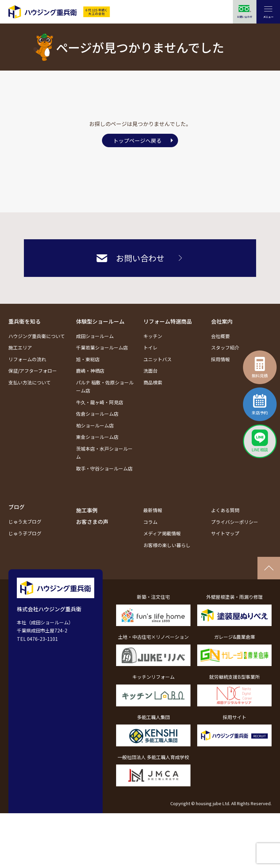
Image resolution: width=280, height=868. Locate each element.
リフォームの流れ (27, 359)
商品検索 (153, 382)
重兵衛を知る (25, 321)
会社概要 (220, 336)
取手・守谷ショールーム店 (104, 468)
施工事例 (87, 510)
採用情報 (220, 359)
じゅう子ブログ (25, 533)
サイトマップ (225, 533)
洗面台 (150, 371)
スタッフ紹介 (225, 347)
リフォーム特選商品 (168, 321)
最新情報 (153, 510)
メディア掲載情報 (162, 533)
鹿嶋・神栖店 (90, 371)
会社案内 (222, 321)
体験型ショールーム (100, 321)
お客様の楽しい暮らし (167, 545)
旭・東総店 (88, 359)
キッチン (153, 336)
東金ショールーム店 (97, 437)
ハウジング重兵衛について (37, 336)
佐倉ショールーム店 (97, 414)
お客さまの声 (92, 522)
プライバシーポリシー (235, 522)
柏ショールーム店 (95, 425)
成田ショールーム (95, 336)
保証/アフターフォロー (33, 371)
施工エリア (20, 347)
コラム (150, 522)
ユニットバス (157, 359)
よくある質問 (225, 510)
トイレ (150, 347)
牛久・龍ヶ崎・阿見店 (100, 402)
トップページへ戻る (137, 140)
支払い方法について (30, 382)
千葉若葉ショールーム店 (102, 347)
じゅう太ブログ (25, 522)
